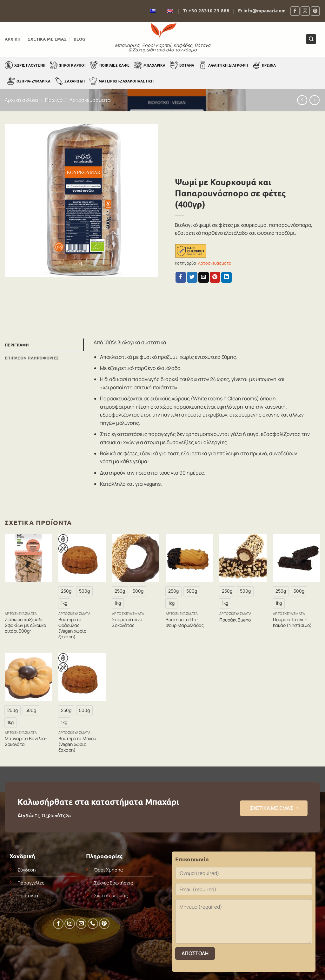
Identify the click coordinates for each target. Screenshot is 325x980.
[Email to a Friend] (204, 277)
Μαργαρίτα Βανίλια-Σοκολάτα (26, 741)
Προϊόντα (28, 895)
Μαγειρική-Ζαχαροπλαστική (121, 81)
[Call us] (93, 924)
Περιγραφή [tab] (17, 345)
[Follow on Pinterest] (315, 11)
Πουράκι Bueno (235, 620)
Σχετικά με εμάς (47, 39)
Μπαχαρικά (150, 65)
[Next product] (302, 100)
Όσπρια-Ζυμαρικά (29, 81)
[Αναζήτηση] (311, 39)
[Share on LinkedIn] (226, 277)
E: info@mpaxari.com (262, 10)
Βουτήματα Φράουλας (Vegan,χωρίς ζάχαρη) (72, 628)
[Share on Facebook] (181, 277)
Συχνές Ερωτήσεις (113, 883)
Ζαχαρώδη (70, 81)
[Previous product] (314, 100)
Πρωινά (264, 65)
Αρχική (13, 39)
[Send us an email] (81, 924)
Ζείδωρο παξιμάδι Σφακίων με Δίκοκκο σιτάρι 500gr (25, 625)
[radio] (66, 591)
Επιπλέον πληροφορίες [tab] (32, 358)
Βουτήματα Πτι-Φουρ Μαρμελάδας (185, 622)
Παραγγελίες (31, 883)
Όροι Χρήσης (108, 870)
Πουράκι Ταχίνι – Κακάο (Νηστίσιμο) (292, 622)
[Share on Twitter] (192, 277)
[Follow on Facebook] (295, 11)
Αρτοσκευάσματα (90, 100)
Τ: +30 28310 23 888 (206, 10)
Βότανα (182, 65)
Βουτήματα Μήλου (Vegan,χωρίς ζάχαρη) (77, 744)
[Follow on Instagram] (305, 11)
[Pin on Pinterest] (215, 277)
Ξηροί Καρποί (68, 65)
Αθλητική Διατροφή (223, 65)
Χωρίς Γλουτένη (25, 65)
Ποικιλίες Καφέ (110, 65)
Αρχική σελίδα (21, 100)
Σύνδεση (27, 870)
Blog (79, 39)
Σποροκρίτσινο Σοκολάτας (127, 622)
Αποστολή (195, 953)
